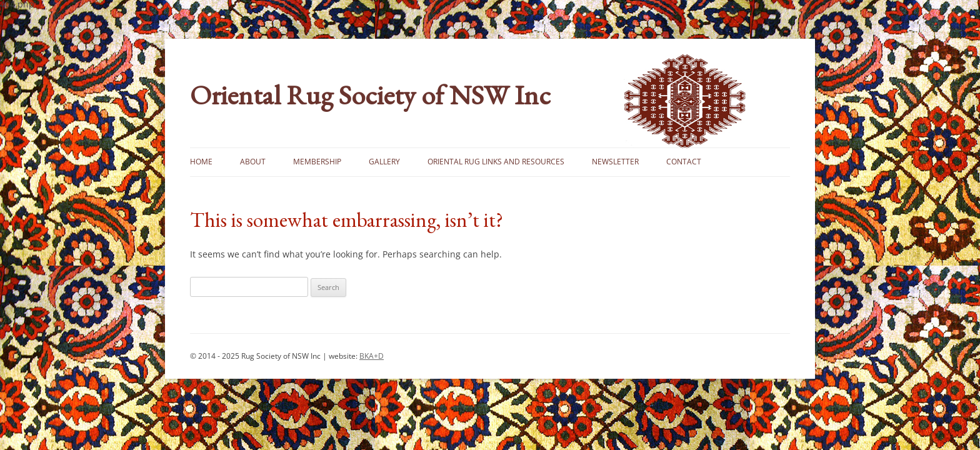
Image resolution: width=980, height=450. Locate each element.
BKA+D (372, 356)
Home (201, 162)
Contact (684, 162)
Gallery (384, 162)
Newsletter (615, 162)
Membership (317, 162)
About (253, 162)
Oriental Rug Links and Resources (496, 162)
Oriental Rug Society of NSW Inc (370, 95)
